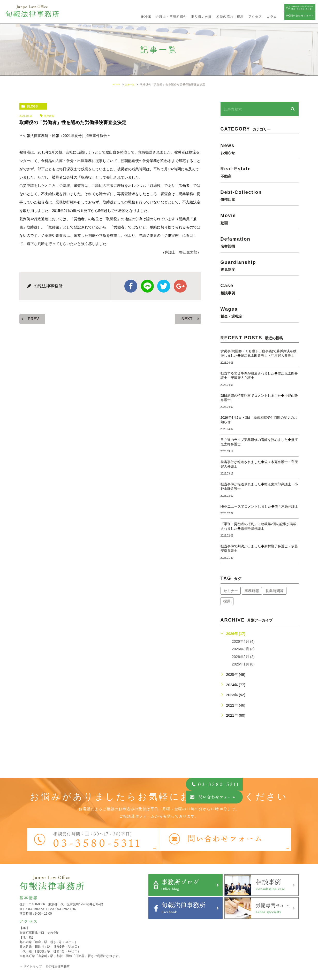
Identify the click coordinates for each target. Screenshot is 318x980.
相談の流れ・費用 (230, 17)
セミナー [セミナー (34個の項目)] (231, 591)
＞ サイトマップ (31, 967)
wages (260, 312)
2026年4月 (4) (243, 641)
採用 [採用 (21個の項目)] (227, 601)
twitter (164, 286)
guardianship (260, 266)
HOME (146, 17)
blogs (32, 106)
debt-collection (260, 196)
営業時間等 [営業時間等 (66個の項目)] (275, 591)
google (180, 286)
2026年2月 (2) (243, 657)
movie (260, 219)
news (260, 149)
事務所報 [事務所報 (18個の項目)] (252, 591)
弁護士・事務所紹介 (171, 17)
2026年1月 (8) (243, 664)
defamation (260, 242)
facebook (131, 286)
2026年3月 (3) (243, 649)
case (260, 289)
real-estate (260, 172)
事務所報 (49, 116)
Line (147, 286)
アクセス (255, 17)
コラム (272, 17)
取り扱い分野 (202, 17)
